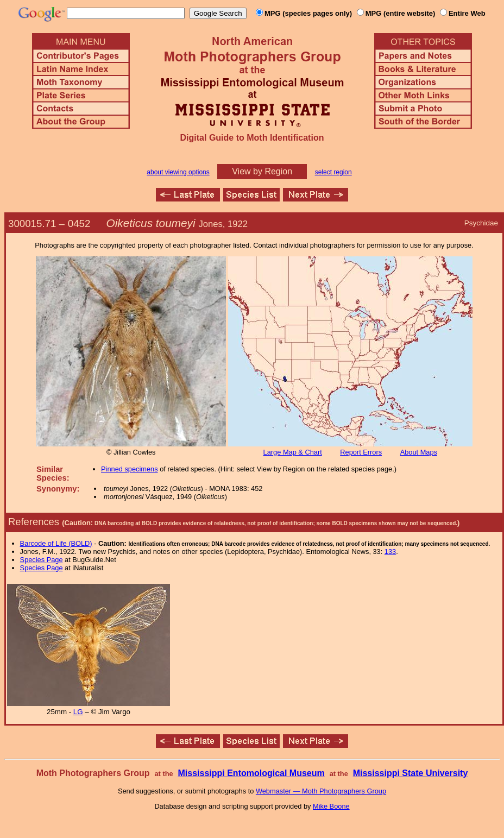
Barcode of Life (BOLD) (56, 543)
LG (78, 712)
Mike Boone (331, 806)
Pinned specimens (130, 469)
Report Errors (361, 452)
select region (333, 172)
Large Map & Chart (293, 452)
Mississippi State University (411, 773)
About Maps (419, 452)
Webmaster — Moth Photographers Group (321, 791)
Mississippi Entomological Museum (251, 773)
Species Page (42, 560)
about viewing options (178, 172)
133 (390, 552)
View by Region (262, 171)
